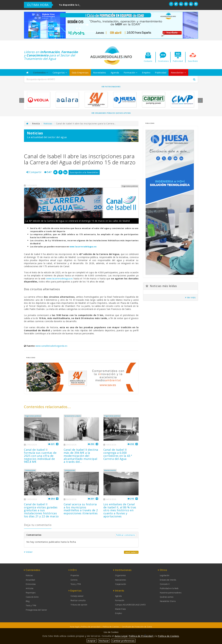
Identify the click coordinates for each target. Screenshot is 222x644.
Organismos (120, 575)
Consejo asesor (77, 596)
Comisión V (165, 584)
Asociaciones (121, 580)
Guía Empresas (80, 72)
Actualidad (30, 580)
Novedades (100, 72)
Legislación (165, 575)
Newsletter (178, 72)
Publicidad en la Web (169, 588)
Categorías (60, 72)
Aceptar (92, 641)
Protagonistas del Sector (36, 610)
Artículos (30, 588)
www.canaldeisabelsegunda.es (51, 346)
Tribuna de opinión (79, 605)
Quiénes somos (167, 597)
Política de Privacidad (141, 636)
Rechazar (104, 641)
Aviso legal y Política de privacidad (85, 627)
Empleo (146, 72)
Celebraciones (30, 470)
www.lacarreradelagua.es (83, 247)
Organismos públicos (33, 416)
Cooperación (121, 584)
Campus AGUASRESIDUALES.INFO (130, 605)
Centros (74, 580)
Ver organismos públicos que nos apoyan (111, 113)
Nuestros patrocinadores (171, 593)
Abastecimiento (110, 470)
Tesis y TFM (31, 605)
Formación (131, 72)
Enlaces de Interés (168, 580)
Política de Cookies (111, 627)
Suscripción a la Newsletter (84, 172)
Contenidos (41, 72)
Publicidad (161, 72)
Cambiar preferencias (123, 641)
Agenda (115, 72)
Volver (28, 552)
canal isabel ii (131, 552)
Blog (28, 601)
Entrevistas (31, 584)
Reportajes (31, 593)
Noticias (48, 124)
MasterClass (120, 609)
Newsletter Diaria (168, 601)
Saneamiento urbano (73, 416)
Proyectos (75, 575)
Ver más (190, 297)
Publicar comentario (126, 535)
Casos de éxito (32, 597)
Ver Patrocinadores (111, 87)
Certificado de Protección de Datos (137, 627)
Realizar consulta (78, 600)
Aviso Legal (121, 636)
